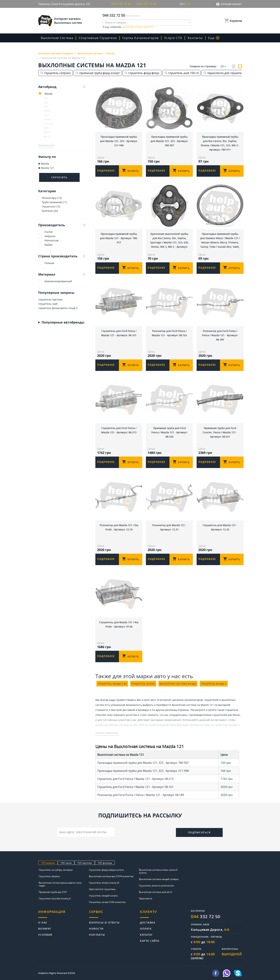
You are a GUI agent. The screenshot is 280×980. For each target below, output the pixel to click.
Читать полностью (107, 733)
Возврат (45, 928)
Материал (62, 274)
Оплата (146, 928)
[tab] (62, 87)
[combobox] (147, 23)
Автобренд (62, 87)
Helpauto (50, 236)
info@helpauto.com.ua (196, 973)
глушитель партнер (50, 299)
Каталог (147, 934)
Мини (236, 715)
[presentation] (145, 832)
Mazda (48, 94)
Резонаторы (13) (52, 198)
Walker (49, 245)
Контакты (195, 38)
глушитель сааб (48, 304)
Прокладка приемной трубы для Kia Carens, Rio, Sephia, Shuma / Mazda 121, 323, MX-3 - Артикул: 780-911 (220, 143)
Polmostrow (51, 240)
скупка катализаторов (141, 38)
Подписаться (199, 832)
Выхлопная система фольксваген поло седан (60, 884)
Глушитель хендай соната (103, 896)
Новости (96, 928)
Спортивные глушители (98, 38)
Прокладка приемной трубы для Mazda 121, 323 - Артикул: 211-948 (119, 141)
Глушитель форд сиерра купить (107, 870)
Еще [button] (214, 38)
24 (222, 66)
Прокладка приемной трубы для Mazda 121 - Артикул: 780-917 (119, 238)
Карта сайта (150, 941)
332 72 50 (206, 917)
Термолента (146, 898)
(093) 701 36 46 (121, 4)
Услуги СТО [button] (173, 38)
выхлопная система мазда (178, 684)
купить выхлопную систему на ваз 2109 (120, 725)
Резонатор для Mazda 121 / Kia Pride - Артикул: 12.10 (119, 527)
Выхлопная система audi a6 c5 (155, 892)
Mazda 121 (46, 168)
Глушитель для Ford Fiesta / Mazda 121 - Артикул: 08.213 (119, 430)
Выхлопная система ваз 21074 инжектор (111, 876)
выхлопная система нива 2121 (138, 27)
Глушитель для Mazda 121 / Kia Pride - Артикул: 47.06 (119, 624)
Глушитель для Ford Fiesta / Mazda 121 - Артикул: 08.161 (119, 333)
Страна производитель (62, 256)
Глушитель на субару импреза (56, 870)
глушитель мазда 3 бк (112, 684)
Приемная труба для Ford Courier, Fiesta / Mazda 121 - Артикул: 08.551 (220, 432)
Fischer (49, 232)
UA (181, 4)
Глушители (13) (51, 206)
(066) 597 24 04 (146, 4)
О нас (43, 922)
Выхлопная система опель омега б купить (158, 871)
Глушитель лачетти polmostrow (156, 886)
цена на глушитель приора (221, 725)
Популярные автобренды (63, 322)
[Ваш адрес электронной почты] (86, 832)
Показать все (46, 145)
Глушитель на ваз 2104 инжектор (107, 902)
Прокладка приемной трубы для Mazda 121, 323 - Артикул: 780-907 (169, 141)
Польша (49, 263)
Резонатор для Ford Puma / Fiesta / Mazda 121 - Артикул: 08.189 (220, 335)
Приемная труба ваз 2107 (53, 892)
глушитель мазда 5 (214, 684)
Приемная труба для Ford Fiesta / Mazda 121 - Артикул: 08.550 (169, 432)
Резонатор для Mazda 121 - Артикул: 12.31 (169, 527)
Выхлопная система (57, 38)
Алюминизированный (58, 281)
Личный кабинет (231, 4)
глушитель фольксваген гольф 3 (58, 308)
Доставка (148, 922)
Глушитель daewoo (49, 876)
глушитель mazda (143, 684)
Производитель (62, 225)
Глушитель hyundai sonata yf (55, 898)
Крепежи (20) (50, 211)
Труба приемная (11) (54, 202)
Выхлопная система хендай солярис (159, 879)
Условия (45, 934)
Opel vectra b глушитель (102, 889)
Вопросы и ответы (104, 922)
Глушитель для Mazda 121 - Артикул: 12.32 (220, 527)
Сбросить (59, 177)
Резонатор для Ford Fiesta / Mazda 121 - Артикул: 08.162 (169, 333)
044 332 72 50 (114, 15)
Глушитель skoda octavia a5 (104, 883)
